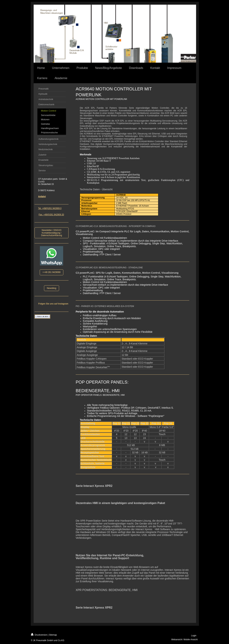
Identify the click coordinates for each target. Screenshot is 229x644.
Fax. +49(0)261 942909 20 (51, 215)
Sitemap (53, 635)
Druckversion (39, 635)
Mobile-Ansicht (191, 640)
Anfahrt (42, 197)
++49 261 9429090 (52, 272)
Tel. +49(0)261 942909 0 (50, 208)
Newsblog (52, 288)
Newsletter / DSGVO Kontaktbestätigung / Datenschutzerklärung (52, 233)
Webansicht (177, 640)
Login (194, 636)
